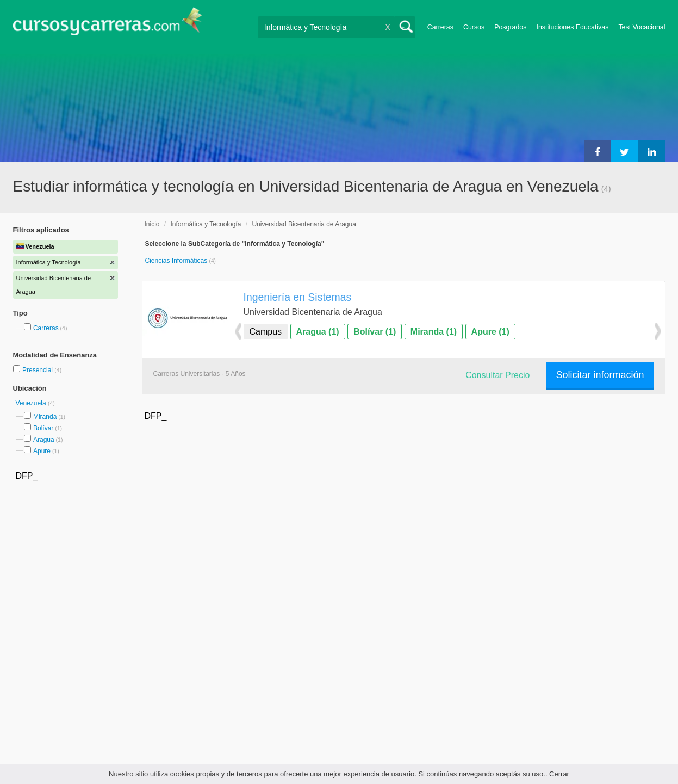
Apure (42, 451)
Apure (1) (490, 332)
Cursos (474, 27)
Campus (266, 332)
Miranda (45, 417)
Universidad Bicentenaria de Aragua (304, 224)
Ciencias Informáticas (177, 261)
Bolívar (43, 428)
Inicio (152, 224)
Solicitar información (600, 375)
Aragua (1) (318, 332)
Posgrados (510, 27)
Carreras (440, 27)
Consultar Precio (497, 375)
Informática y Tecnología (206, 224)
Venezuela (32, 403)
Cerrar (559, 774)
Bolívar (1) (375, 332)
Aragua (44, 440)
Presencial (38, 370)
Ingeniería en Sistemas (298, 297)
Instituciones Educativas (572, 27)
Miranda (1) (434, 332)
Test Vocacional (642, 27)
